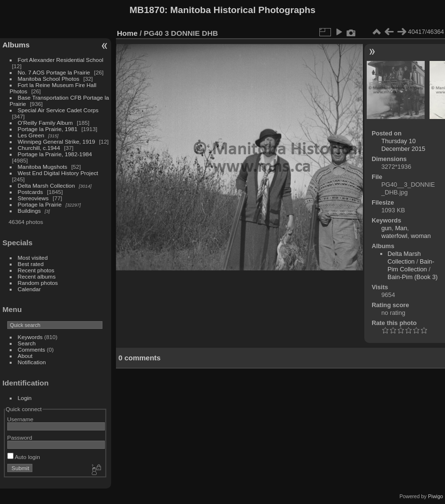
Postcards (30, 192)
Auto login (24, 457)
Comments (32, 349)
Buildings (29, 211)
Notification (32, 362)
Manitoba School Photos (49, 79)
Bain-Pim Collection (411, 265)
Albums (16, 45)
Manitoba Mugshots (43, 167)
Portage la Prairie (40, 204)
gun (386, 228)
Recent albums (37, 276)
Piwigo (436, 496)
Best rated (31, 264)
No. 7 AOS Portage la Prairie (54, 72)
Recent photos (36, 270)
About (25, 356)
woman (421, 236)
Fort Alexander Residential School (61, 60)
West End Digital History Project (58, 173)
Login (25, 398)
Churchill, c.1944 (39, 148)
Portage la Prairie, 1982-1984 (55, 154)
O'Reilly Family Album (45, 123)
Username (20, 419)
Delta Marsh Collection (46, 185)
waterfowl (394, 236)
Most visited (33, 258)
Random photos (38, 283)
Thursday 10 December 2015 (403, 145)
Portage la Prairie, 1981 (48, 129)
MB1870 (147, 10)
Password (20, 437)
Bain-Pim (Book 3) (413, 277)
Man (401, 228)
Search (27, 343)
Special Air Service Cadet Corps (58, 110)
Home (127, 33)
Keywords (30, 337)
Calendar (29, 289)
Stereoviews (33, 198)
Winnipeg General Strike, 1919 (57, 141)
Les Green (31, 135)
